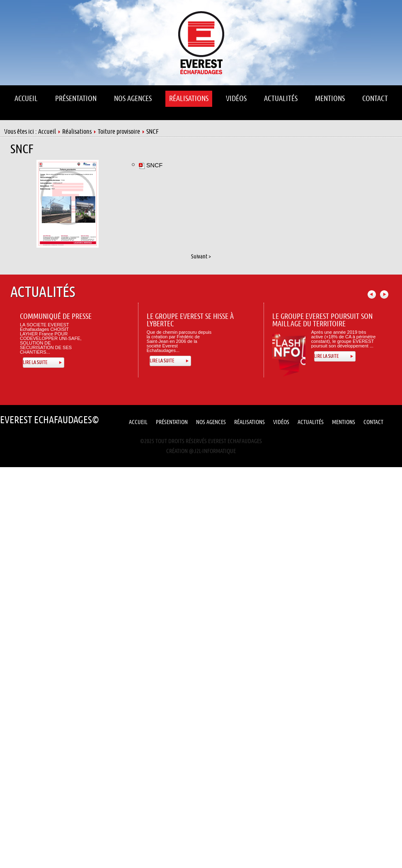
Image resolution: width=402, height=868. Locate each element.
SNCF (22, 149)
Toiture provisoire (119, 132)
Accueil (47, 132)
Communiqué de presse (56, 317)
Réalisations (77, 132)
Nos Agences (211, 422)
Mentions (344, 422)
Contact (373, 422)
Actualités (311, 422)
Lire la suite (35, 363)
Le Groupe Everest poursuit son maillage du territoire (322, 320)
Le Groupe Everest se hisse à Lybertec (190, 320)
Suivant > (201, 257)
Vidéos (281, 422)
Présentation (172, 422)
